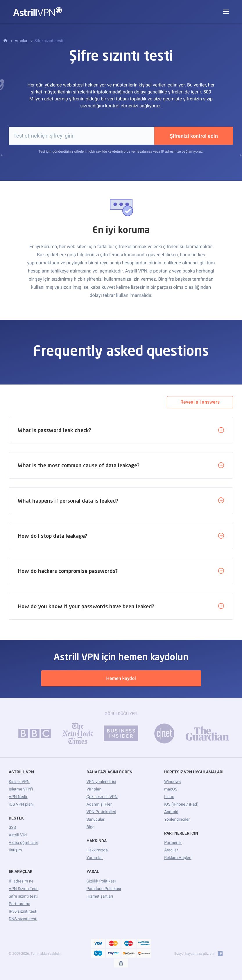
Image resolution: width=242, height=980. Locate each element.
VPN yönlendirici (101, 782)
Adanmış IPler (99, 804)
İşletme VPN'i (21, 789)
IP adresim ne (21, 881)
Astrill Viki (18, 835)
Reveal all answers (200, 402)
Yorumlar (95, 858)
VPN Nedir (18, 797)
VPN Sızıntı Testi (24, 889)
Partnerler (173, 843)
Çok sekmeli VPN (102, 797)
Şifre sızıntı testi (23, 896)
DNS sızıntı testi (23, 919)
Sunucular (96, 820)
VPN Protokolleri (101, 812)
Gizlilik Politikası (101, 881)
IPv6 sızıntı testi (23, 912)
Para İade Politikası (104, 889)
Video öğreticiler (23, 843)
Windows (172, 782)
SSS (12, 828)
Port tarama (19, 904)
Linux (169, 797)
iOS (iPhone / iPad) (181, 804)
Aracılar (171, 850)
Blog (91, 827)
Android (171, 812)
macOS (171, 789)
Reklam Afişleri (178, 858)
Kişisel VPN (19, 782)
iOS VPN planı (21, 804)
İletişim (15, 850)
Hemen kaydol (121, 678)
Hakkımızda (97, 850)
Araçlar (21, 41)
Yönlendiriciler (177, 820)
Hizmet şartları (100, 896)
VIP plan (94, 789)
